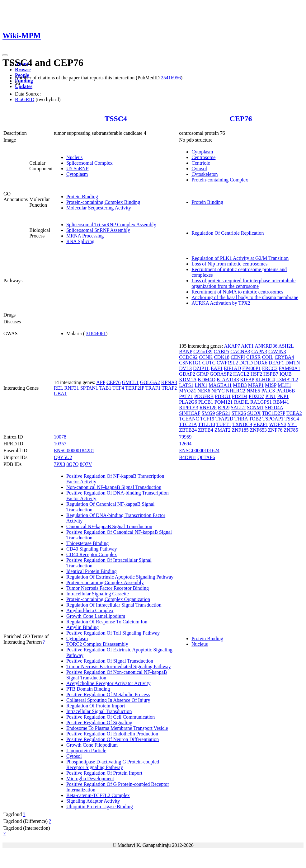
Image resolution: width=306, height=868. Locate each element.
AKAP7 (232, 346)
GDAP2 (187, 374)
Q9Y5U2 (63, 457)
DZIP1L (201, 368)
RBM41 (281, 402)
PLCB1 (206, 402)
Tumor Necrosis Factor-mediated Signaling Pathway (119, 666)
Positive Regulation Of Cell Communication (111, 717)
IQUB (286, 374)
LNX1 (201, 385)
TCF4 (118, 388)
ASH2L (286, 346)
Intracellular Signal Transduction (99, 711)
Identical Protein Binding (92, 571)
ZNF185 (240, 430)
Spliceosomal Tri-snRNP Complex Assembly (111, 225)
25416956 (171, 78)
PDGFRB (204, 396)
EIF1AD (232, 368)
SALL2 (238, 408)
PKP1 (283, 396)
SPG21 (223, 413)
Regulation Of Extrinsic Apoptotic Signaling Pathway (120, 577)
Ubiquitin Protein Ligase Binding (100, 807)
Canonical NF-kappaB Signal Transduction (109, 526)
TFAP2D (224, 419)
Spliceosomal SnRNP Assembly (98, 230)
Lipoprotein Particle (86, 751)
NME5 (253, 391)
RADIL (242, 402)
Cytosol (199, 169)
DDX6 (261, 363)
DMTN (293, 363)
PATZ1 (186, 396)
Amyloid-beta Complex (90, 610)
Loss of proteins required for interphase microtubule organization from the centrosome (243, 283)
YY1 (292, 424)
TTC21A (188, 424)
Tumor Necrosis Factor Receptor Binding (108, 588)
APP (101, 382)
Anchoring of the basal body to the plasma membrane (245, 297)
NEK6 (204, 391)
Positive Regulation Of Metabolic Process (108, 694)
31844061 (96, 333)
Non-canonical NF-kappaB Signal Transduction (114, 487)
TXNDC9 (242, 424)
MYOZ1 (188, 391)
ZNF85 (291, 430)
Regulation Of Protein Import (96, 706)
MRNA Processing (85, 236)
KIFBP (247, 380)
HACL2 (241, 374)
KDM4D (207, 380)
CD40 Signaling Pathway (92, 549)
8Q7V (86, 464)
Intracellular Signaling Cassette (98, 594)
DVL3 (185, 368)
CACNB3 (240, 352)
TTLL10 (207, 424)
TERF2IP (135, 388)
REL (59, 388)
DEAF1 (276, 363)
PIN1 (271, 396)
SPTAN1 (89, 388)
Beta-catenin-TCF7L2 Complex (98, 795)
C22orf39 (203, 352)
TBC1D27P (273, 413)
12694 (185, 444)
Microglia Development (90, 779)
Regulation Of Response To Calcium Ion (107, 622)
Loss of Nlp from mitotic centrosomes (229, 264)
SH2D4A (274, 408)
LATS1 (186, 385)
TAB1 (105, 388)
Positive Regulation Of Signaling (99, 723)
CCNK (206, 357)
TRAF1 (153, 388)
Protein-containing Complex (220, 180)
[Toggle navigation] (5, 55)
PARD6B (286, 391)
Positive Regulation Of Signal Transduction (110, 661)
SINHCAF (190, 413)
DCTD (246, 363)
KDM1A (188, 380)
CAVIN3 (277, 352)
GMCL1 (130, 382)
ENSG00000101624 (199, 450)
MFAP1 (256, 385)
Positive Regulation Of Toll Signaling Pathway (113, 633)
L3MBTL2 (287, 380)
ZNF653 (258, 430)
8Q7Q (72, 464)
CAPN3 (259, 352)
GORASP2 (221, 374)
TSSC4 (116, 119)
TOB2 (255, 419)
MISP (271, 385)
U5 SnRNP (78, 169)
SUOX (254, 413)
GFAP (202, 374)
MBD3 (240, 385)
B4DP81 (188, 457)
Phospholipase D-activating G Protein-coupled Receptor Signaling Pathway (113, 765)
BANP (186, 352)
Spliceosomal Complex (89, 163)
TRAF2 (169, 388)
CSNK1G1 (190, 363)
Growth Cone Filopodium (92, 745)
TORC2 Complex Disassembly (97, 644)
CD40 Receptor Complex (92, 554)
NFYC (218, 391)
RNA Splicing (80, 241)
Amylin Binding (82, 627)
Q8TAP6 (206, 457)
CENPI (238, 357)
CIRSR (253, 357)
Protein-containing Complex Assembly (105, 582)
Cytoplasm (77, 174)
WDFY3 (278, 424)
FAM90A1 (289, 368)
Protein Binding (82, 197)
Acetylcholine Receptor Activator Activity (108, 683)
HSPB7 (271, 374)
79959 (185, 437)
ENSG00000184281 (74, 450)
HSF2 (256, 374)
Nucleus (74, 157)
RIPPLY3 (189, 408)
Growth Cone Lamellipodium (96, 616)
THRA (241, 419)
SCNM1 (255, 408)
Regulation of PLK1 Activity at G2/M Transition (240, 258)
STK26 (239, 413)
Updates (24, 86)
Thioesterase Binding (87, 543)
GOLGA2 (150, 382)
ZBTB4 (206, 430)
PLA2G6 (188, 402)
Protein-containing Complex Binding (103, 202)
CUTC (209, 363)
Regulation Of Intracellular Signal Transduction (114, 605)
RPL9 (224, 408)
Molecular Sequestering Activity (99, 208)
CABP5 (222, 352)
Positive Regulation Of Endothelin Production (112, 734)
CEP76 (241, 119)
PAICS (268, 391)
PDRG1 (223, 396)
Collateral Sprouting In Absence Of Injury (108, 700)
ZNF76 (275, 430)
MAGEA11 (220, 385)
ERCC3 (270, 368)
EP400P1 (252, 368)
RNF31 (72, 388)
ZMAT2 (223, 430)
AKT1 (247, 346)
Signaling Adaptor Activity (93, 801)
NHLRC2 (236, 391)
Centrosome (203, 157)
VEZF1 (261, 424)
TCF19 (207, 419)
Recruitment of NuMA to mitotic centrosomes (237, 292)
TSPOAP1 (273, 419)
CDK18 (222, 357)
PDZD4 (240, 396)
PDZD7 (257, 396)
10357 (60, 444)
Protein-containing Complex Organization (108, 599)
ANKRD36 (266, 346)
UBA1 (60, 394)
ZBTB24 (188, 430)
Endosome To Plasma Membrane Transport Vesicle (117, 728)
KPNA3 (169, 382)
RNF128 (208, 408)
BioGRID (25, 99)
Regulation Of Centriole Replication (228, 233)
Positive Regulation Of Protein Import (104, 773)
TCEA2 (294, 413)
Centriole (201, 163)
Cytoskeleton (205, 174)
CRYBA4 (284, 357)
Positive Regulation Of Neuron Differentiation (113, 739)
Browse (23, 70)
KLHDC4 (265, 380)
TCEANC (189, 419)
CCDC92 (188, 357)
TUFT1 (224, 424)
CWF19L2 (227, 363)
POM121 (224, 402)
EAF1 (217, 368)
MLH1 (285, 385)
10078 (60, 437)
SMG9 (208, 413)
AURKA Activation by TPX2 (221, 303)
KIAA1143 (228, 380)
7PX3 (59, 464)
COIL (268, 357)
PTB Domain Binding (88, 689)
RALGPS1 (261, 402)
